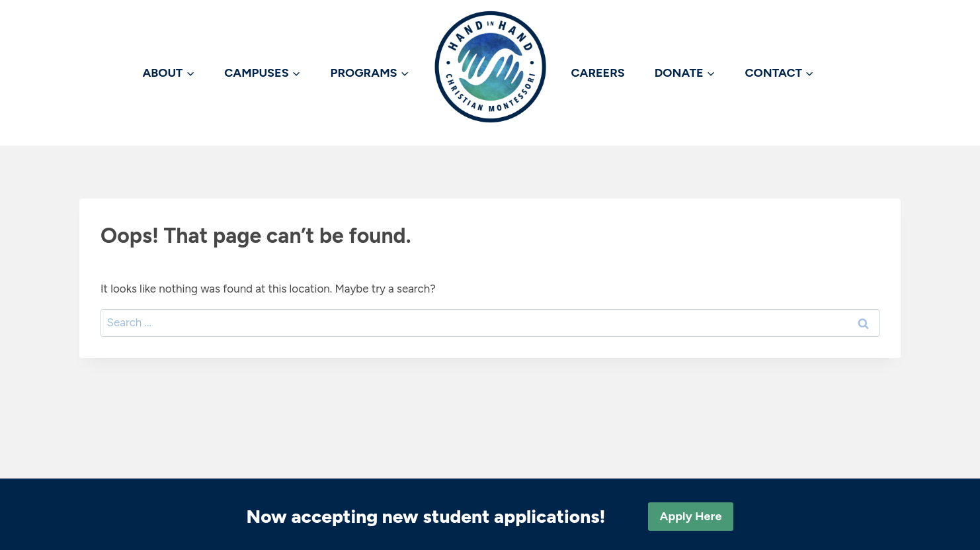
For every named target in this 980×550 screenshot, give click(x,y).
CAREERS (598, 73)
